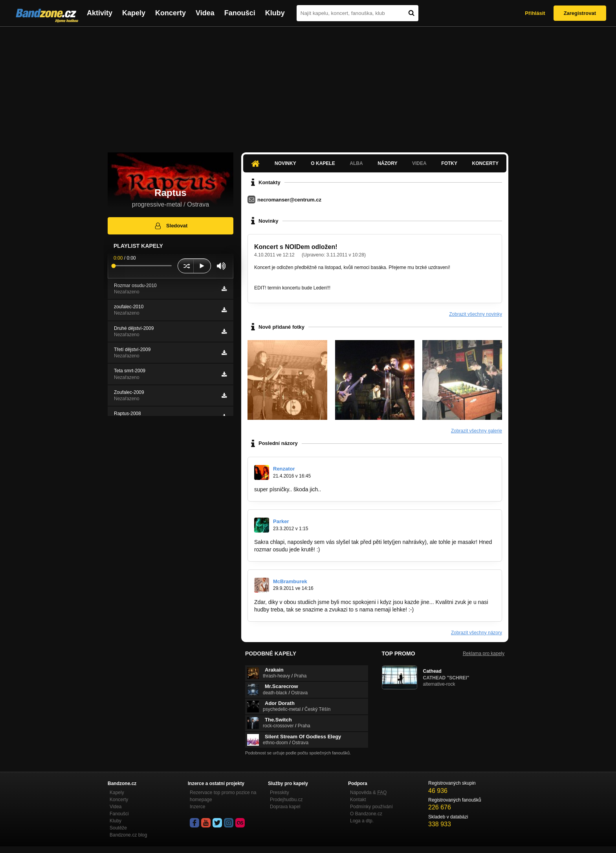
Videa (205, 13)
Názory (387, 163)
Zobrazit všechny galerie (477, 431)
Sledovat (171, 226)
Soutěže (118, 828)
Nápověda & (368, 793)
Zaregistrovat (580, 13)
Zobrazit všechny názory (477, 633)
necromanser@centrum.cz (289, 200)
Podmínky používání (371, 807)
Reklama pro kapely (484, 653)
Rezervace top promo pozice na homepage (223, 796)
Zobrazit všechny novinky (476, 314)
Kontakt (358, 800)
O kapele (323, 163)
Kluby (275, 13)
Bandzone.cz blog (128, 835)
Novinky (285, 163)
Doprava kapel (285, 807)
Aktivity (100, 13)
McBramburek (290, 581)
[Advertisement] (308, 86)
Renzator (284, 469)
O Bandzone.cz (366, 814)
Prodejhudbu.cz (286, 800)
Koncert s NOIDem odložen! (296, 247)
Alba (356, 163)
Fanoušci (240, 13)
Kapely (134, 13)
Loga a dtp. (362, 821)
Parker (281, 521)
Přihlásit (535, 13)
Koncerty (170, 13)
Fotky (449, 163)
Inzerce (197, 807)
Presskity (280, 793)
